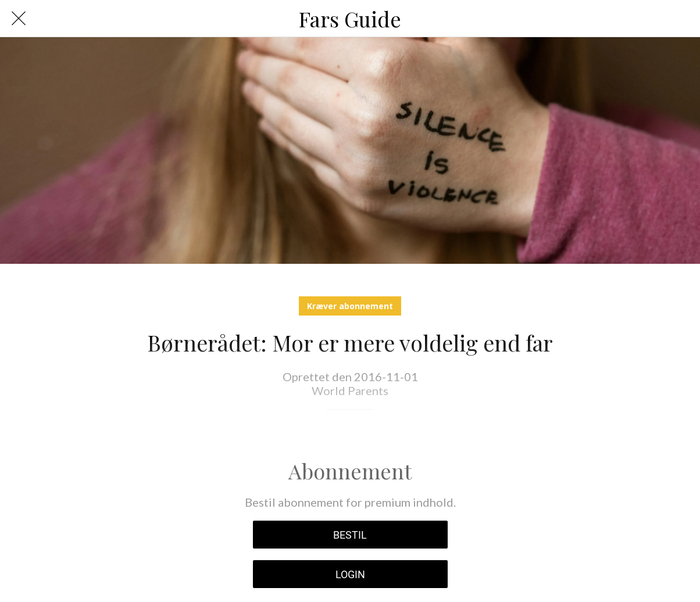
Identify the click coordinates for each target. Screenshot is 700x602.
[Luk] (19, 19)
